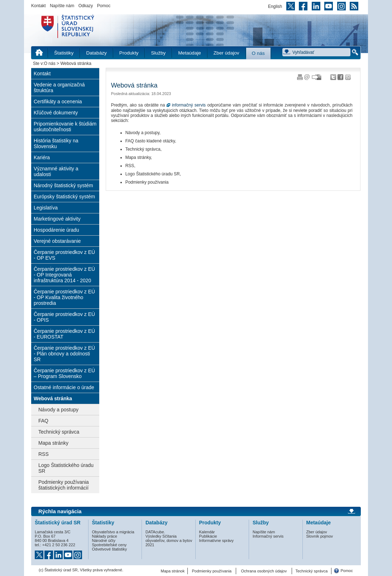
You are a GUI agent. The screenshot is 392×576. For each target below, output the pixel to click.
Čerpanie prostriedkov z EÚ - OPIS (64, 317)
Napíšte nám (62, 6)
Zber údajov (226, 53)
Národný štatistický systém (63, 185)
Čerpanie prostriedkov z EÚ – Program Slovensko (64, 373)
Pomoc (104, 6)
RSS (44, 454)
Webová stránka (53, 398)
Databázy (96, 53)
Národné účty (104, 540)
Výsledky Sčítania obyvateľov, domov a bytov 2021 (169, 540)
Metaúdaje (189, 53)
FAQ (43, 421)
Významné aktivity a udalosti (56, 171)
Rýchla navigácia (60, 511)
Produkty (129, 53)
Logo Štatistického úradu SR (66, 468)
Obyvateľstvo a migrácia (113, 532)
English (275, 6)
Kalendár (207, 532)
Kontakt (39, 6)
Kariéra (42, 157)
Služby (158, 53)
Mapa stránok (173, 571)
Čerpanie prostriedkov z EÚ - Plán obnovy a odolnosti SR (64, 354)
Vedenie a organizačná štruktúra (59, 88)
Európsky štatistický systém (64, 197)
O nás (258, 53)
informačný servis (189, 105)
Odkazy (86, 6)
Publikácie (208, 536)
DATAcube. (155, 532)
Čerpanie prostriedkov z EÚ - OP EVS (64, 255)
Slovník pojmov (320, 536)
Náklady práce (105, 536)
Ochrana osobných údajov (264, 571)
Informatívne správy (217, 540)
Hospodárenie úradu (56, 230)
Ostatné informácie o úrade (64, 387)
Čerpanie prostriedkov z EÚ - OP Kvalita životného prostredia (64, 297)
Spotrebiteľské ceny (109, 545)
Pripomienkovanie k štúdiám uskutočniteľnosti (65, 127)
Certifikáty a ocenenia (58, 101)
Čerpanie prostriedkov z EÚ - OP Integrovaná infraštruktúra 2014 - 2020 (64, 275)
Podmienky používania (212, 571)
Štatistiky (64, 53)
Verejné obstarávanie (57, 241)
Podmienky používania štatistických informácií (64, 485)
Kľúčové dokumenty (56, 113)
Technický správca (59, 432)
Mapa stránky (53, 443)
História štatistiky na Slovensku (56, 143)
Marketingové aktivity (57, 219)
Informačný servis (268, 536)
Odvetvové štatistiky (110, 549)
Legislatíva (46, 208)
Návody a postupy (58, 410)
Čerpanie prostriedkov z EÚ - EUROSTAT (64, 334)
